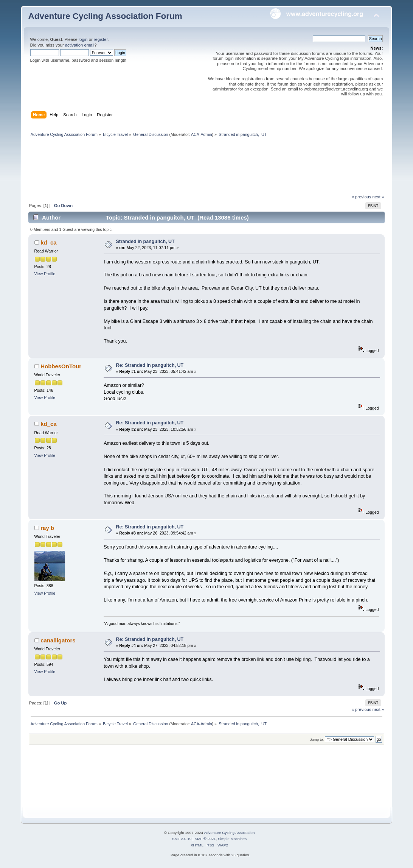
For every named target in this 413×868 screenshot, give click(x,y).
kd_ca (48, 242)
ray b (47, 528)
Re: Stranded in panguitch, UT (150, 365)
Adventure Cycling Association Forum (105, 16)
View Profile (45, 274)
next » (378, 197)
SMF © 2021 (205, 839)
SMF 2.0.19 (182, 839)
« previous (362, 197)
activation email (80, 45)
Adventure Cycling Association (229, 833)
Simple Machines (232, 839)
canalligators (58, 640)
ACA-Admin (202, 134)
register (101, 39)
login (83, 39)
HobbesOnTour (61, 366)
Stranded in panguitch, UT (145, 242)
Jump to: (317, 739)
